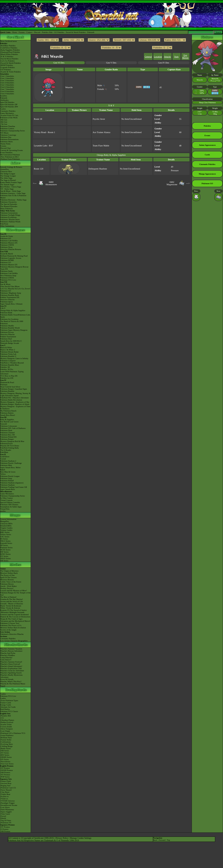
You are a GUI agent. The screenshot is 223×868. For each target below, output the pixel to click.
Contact (29, 32)
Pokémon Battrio (7, 413)
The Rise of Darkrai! (8, 597)
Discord (37, 32)
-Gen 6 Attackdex (7, 87)
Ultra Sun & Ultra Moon (10, 286)
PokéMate (4, 452)
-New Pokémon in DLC (10, 157)
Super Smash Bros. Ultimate (11, 304)
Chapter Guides (6, 528)
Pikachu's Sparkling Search (11, 673)
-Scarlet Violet (6, 724)
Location (158, 57)
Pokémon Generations (9, 213)
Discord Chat (5, 148)
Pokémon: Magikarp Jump (11, 293)
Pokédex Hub (47, 32)
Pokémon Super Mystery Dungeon (14, 330)
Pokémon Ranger (7, 439)
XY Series (4, 556)
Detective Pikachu (7, 300)
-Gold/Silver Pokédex (9, 48)
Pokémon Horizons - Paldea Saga (13, 200)
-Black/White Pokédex (9, 54)
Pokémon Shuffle (7, 326)
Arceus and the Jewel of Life (12, 601)
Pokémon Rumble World (10, 328)
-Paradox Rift (6, 716)
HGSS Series (5, 550)
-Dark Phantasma (7, 810)
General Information (8, 519)
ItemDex (4, 96)
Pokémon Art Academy (9, 319)
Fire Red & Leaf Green (9, 422)
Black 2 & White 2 (8, 350)
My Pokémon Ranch (8, 411)
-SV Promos (5, 768)
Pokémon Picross (7, 332)
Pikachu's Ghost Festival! (10, 664)
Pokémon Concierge (8, 135)
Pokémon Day (6, 137)
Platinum (4, 385)
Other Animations (7, 226)
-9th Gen (4, 120)
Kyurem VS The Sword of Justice (13, 610)
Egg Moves (185, 56)
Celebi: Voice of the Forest (11, 582)
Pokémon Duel (6, 339)
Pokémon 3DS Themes (9, 505)
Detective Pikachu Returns (11, 249)
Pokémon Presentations (9, 139)
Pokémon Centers (7, 128)
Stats (176, 57)
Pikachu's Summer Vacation (11, 649)
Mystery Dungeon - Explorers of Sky (15, 402)
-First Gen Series (7, 764)
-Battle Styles (6, 748)
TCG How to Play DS (9, 376)
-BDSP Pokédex (7, 65)
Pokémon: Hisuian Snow (10, 219)
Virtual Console (6, 500)
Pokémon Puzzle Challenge (11, 463)
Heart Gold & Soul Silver (10, 387)
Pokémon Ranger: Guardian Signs (14, 389)
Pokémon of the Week (9, 118)
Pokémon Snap (6, 478)
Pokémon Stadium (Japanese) (12, 483)
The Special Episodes (9, 204)
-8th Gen (4, 122)
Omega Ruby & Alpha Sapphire (13, 310)
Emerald (4, 424)
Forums (22, 32)
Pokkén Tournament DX (10, 297)
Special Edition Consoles (10, 502)
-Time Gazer (5, 814)
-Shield (3, 818)
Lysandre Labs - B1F (43, 146)
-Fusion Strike (6, 740)
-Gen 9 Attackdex (7, 94)
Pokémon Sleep (6, 247)
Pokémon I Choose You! (10, 623)
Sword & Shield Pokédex (76, 32)
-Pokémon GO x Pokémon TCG (13, 733)
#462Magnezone (172, 183)
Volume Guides (6, 530)
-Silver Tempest (6, 729)
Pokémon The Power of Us (11, 625)
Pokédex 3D (5, 367)
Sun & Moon (5, 284)
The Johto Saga (6, 178)
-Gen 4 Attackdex (7, 83)
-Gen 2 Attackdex (7, 78)
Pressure (175, 170)
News (3, 41)
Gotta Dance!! (6, 660)
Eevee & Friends (7, 679)
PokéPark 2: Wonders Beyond (12, 363)
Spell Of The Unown (8, 577)
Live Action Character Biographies (14, 641)
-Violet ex (4, 799)
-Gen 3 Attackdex (7, 80)
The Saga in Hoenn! (8, 180)
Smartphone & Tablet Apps (11, 507)
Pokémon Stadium (7, 485)
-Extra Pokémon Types (9, 700)
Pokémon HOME (7, 260)
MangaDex (5, 521)
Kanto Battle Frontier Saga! (11, 182)
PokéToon (4, 224)
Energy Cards (6, 705)
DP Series (4, 545)
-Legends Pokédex (8, 67)
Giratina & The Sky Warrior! (12, 599)
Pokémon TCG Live (8, 280)
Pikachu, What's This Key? (11, 681)
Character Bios (6, 171)
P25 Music (4, 133)
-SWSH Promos (7, 770)
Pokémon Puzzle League (10, 476)
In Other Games (6, 498)
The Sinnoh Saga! (7, 185)
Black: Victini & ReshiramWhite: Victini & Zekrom (11, 607)
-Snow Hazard (6, 790)
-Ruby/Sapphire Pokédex (10, 50)
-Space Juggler (6, 812)
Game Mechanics (7, 113)
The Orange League (8, 176)
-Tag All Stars (6, 820)
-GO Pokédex (6, 70)
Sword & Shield (7, 254)
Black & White (6, 348)
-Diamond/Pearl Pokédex (10, 52)
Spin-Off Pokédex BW (9, 107)
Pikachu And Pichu (8, 653)
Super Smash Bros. (8, 489)
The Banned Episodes (9, 206)
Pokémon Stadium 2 (8, 461)
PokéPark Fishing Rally (10, 448)
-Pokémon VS (6, 823)
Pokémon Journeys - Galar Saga (13, 193)
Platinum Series (6, 548)
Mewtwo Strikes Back (9, 573)
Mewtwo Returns (7, 580)
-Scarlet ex (4, 796)
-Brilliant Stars (6, 738)
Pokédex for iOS (7, 378)
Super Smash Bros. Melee (10, 467)
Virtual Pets (5, 509)
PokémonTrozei (6, 443)
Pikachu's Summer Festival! (11, 662)
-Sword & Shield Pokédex (10, 63)
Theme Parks (5, 144)
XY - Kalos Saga (7, 189)
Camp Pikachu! (6, 657)
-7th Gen (4, 124)
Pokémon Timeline (8, 126)
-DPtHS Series (6, 757)
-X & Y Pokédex (7, 56)
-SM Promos (5, 772)
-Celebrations (6, 742)
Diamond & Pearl (7, 382)
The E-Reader (6, 450)
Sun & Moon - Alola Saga (10, 191)
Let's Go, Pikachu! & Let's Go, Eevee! (15, 289)
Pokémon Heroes (7, 584)
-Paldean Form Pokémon (10, 159)
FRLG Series (5, 541)
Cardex (3, 109)
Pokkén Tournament (8, 337)
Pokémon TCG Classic (9, 711)
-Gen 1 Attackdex (7, 76)
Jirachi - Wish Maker (8, 586)
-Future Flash (5, 781)
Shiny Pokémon (6, 209)
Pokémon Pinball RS (8, 437)
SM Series (4, 561)
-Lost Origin (5, 731)
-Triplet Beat (5, 794)
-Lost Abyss (5, 807)
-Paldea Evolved (7, 722)
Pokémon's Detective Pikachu (12, 634)
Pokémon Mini (6, 465)
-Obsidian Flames (7, 720)
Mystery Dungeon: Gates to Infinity (14, 358)
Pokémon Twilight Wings (10, 215)
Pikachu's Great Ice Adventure (12, 671)
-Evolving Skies (7, 744)
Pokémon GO (6, 238)
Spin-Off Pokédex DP (9, 104)
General (148, 57)
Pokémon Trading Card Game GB (14, 487)
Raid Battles (5, 709)
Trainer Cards (6, 703)
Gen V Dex (111, 63)
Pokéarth (91, 32)
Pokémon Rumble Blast (10, 365)
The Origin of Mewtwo (9, 571)
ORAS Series (5, 558)
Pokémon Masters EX (9, 243)
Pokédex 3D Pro (7, 369)
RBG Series (5, 532)
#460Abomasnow (51, 183)
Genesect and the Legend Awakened (14, 615)
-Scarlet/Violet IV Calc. (9, 115)
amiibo (3, 511)
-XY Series (5, 753)
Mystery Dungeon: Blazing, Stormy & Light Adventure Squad (15, 394)
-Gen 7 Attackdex (7, 89)
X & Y (3, 308)
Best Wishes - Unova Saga (11, 187)
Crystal (3, 459)
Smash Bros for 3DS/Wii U (11, 341)
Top (169, 840)
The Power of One (7, 575)
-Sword (3, 816)
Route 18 (38, 119)
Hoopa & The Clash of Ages (11, 619)
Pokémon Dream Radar (9, 352)
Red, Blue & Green (8, 472)
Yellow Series (6, 534)
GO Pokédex (59, 32)
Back (155, 840)
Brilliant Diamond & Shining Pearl (14, 256)
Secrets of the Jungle (8, 630)
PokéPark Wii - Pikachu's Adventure (14, 398)
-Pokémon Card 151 (8, 788)
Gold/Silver (5, 457)
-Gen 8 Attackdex (7, 91)
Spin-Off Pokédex (7, 102)
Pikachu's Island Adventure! (11, 666)
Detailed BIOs (6, 526)
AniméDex (5, 169)
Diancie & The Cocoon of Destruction (15, 617)
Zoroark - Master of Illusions (12, 604)
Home (15, 32)
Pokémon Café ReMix (9, 241)
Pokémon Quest (6, 302)
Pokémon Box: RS (8, 435)
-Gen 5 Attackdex (7, 85)
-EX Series (4, 759)
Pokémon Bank (6, 313)
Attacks (167, 57)
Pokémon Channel (7, 433)
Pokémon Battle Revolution (11, 400)
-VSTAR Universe (8, 801)
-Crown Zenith (6, 727)
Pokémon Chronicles (8, 202)
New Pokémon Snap (8, 276)
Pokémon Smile (6, 271)
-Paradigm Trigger (7, 803)
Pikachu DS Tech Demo (10, 446)
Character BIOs (6, 524)
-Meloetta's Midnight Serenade (12, 612)
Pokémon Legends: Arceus (11, 258)
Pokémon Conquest (8, 361)
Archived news (11, 41)
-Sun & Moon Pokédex (9, 59)
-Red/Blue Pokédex (8, 46)
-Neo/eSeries (5, 762)
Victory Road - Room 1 (44, 132)
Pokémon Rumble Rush (10, 295)
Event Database (6, 152)
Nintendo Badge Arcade (10, 343)
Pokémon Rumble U (8, 356)
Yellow (3, 474)
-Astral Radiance (7, 735)
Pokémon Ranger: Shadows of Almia (15, 404)
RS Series (4, 539)
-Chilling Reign (6, 746)
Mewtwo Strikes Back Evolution (13, 628)
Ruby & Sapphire (7, 419)
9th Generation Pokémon (10, 155)
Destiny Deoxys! (7, 588)
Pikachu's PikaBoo (8, 655)
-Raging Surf (5, 786)
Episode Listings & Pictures (11, 167)
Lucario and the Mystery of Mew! (14, 591)
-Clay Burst (5, 792)
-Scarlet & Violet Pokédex (11, 72)
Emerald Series (6, 543)
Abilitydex (4, 100)
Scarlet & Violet (7, 236)
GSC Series (5, 537)
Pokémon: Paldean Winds (10, 222)
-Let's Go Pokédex (8, 61)
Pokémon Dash (6, 430)
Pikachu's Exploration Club (11, 668)
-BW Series (5, 755)
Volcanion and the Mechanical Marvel (15, 621)
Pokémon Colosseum (8, 426)
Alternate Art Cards (8, 707)
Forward (162, 840)
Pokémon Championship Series (13, 131)
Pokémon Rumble (7, 391)
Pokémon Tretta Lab (8, 354)
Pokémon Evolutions (8, 217)
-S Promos (4, 829)
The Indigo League (8, 174)
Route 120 (38, 169)
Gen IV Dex (164, 63)
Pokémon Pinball (7, 481)
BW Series (4, 552)
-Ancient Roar (6, 783)
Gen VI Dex (59, 63)
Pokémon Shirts (6, 142)
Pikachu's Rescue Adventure (11, 651)
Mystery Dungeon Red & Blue (12, 441)
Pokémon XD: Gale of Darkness (13, 428)
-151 (2, 718)
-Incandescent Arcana (9, 805)
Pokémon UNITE (7, 245)
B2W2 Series (5, 554)
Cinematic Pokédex (8, 111)
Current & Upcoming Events (12, 150)
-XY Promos (5, 775)
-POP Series (5, 777)
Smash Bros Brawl (8, 415)
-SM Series (5, 751)
